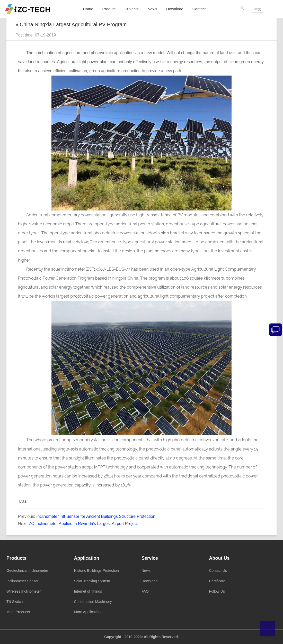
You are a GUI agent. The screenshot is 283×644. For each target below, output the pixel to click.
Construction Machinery (93, 602)
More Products (18, 612)
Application (87, 558)
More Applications (88, 612)
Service (150, 558)
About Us (219, 558)
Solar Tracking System (92, 581)
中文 (258, 9)
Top (268, 629)
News (146, 571)
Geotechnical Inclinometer (27, 571)
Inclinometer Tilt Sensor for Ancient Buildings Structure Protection (96, 516)
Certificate (217, 581)
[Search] (243, 8)
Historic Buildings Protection (96, 571)
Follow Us (217, 591)
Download (149, 581)
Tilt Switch (15, 602)
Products (16, 558)
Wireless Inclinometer (24, 591)
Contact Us (218, 571)
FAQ (145, 591)
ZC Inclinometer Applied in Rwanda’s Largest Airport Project (83, 524)
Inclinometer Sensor (23, 581)
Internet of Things (88, 591)
